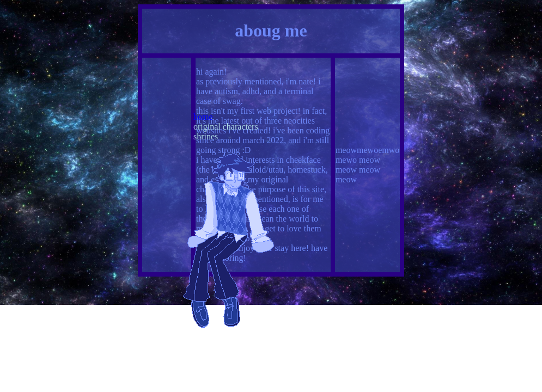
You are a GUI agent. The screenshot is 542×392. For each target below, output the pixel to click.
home (203, 117)
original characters (226, 127)
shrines (206, 136)
